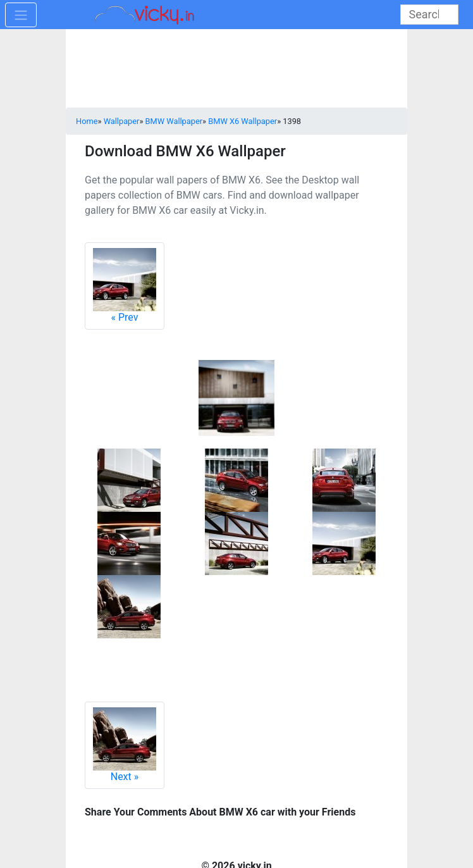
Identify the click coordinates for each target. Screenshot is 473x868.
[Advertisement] (236, 70)
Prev (125, 286)
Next (125, 745)
